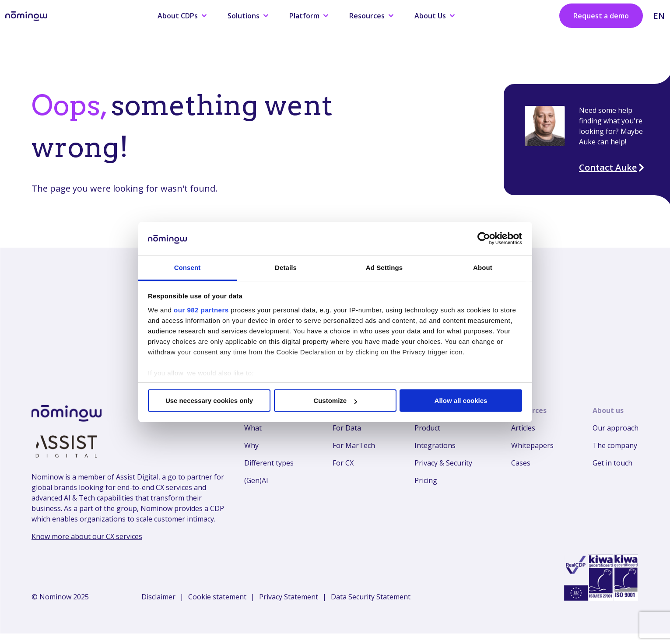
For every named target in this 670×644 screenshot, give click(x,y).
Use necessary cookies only (209, 401)
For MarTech (354, 445)
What (253, 428)
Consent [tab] (188, 268)
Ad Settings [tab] (384, 268)
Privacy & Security (443, 463)
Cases (521, 463)
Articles (523, 428)
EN (659, 16)
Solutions (248, 16)
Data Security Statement (371, 597)
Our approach (616, 428)
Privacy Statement (289, 597)
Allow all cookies (461, 401)
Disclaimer (158, 597)
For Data (347, 428)
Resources (371, 16)
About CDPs (182, 16)
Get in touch (612, 463)
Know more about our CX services (87, 536)
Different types (269, 463)
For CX (343, 463)
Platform (309, 16)
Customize (335, 401)
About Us (435, 16)
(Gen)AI (256, 480)
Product (427, 428)
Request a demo (601, 16)
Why (251, 445)
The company (615, 445)
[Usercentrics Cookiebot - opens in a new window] (484, 238)
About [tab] (483, 268)
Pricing (426, 480)
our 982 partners (201, 310)
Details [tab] (286, 268)
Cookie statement (217, 597)
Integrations (435, 445)
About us (608, 410)
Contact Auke (612, 167)
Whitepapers (532, 445)
